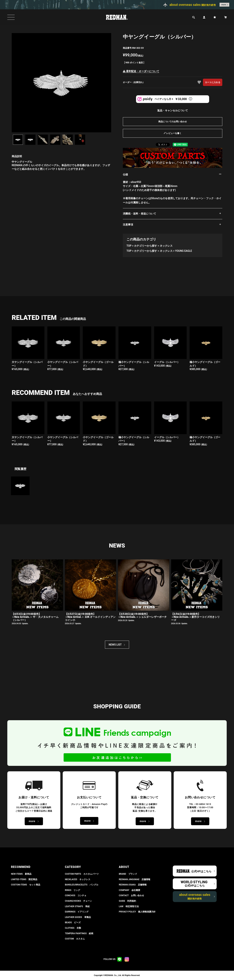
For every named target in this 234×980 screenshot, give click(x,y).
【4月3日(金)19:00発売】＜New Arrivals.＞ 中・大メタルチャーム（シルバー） (35, 617)
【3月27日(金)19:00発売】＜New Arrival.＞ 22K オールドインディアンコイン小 (90, 617)
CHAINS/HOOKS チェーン (78, 901)
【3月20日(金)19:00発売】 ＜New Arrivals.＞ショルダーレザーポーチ (142, 616)
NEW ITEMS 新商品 (21, 874)
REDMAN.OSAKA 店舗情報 (133, 885)
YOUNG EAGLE (184, 251)
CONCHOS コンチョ (76, 895)
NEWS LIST (115, 645)
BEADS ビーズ (73, 922)
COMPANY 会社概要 (130, 890)
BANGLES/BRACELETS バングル (82, 885)
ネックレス (166, 246)
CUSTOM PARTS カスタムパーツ (82, 874)
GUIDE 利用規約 (127, 901)
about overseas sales (195, 896)
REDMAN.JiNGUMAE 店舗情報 (135, 879)
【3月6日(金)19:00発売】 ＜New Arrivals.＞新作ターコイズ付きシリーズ (196, 617)
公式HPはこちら (201, 871)
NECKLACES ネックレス (78, 879)
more (224, 5)
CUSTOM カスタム (75, 939)
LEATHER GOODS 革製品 (78, 917)
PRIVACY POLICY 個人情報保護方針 (137, 912)
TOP (129, 246)
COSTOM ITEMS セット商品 (26, 885)
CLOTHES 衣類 (73, 928)
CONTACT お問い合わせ (131, 895)
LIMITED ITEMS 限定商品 (24, 879)
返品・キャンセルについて (173, 110)
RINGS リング (72, 890)
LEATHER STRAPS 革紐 (77, 906)
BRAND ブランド (128, 874)
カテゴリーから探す (146, 246)
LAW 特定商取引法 (129, 906)
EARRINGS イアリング (77, 912)
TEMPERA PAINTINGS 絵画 (79, 933)
